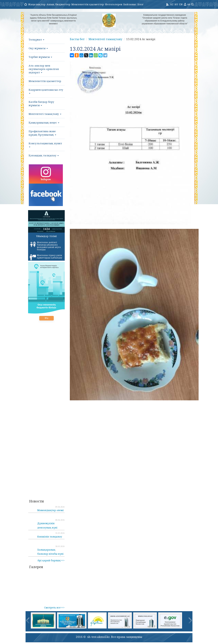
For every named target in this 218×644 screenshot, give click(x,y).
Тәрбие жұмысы (40, 57)
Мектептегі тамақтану (45, 114)
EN (181, 4)
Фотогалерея (114, 4)
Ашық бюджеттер (58, 4)
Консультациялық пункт (45, 144)
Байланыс (130, 4)
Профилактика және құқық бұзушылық (42, 133)
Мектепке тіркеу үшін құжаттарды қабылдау (46, 257)
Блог (141, 4)
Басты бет (77, 39)
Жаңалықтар (37, 4)
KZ (172, 4)
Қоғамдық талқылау (44, 155)
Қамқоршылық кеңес (44, 123)
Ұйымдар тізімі (46, 236)
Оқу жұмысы (38, 48)
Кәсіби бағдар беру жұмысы (41, 103)
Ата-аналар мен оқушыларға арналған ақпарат (44, 69)
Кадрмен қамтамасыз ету (46, 91)
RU (176, 4)
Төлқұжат (36, 39)
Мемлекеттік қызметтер (88, 4)
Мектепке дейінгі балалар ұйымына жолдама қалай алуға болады (45, 246)
